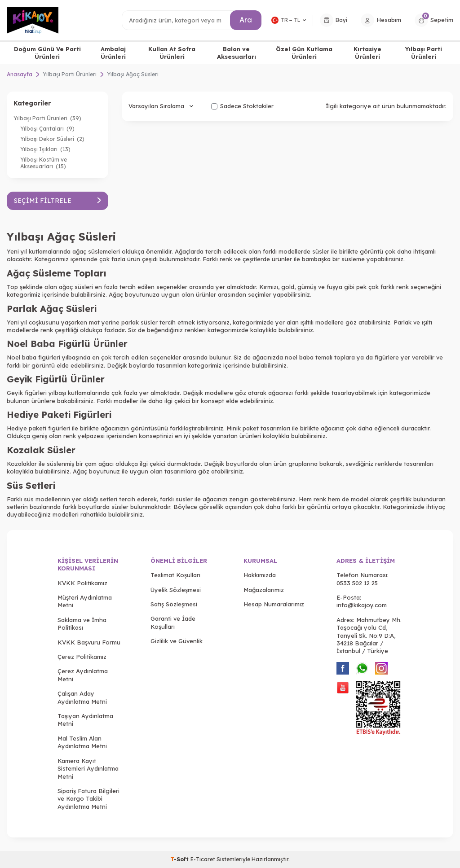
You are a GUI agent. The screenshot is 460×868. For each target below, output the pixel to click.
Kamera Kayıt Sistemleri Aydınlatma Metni (88, 769)
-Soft (180, 859)
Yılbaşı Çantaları (47, 129)
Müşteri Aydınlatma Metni (85, 601)
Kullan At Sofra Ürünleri (172, 53)
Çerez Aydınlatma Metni (83, 675)
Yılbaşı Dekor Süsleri (52, 139)
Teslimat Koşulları (175, 575)
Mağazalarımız (264, 590)
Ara (246, 20)
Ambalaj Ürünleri (113, 53)
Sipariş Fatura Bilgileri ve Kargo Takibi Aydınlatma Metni (88, 799)
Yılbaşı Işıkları (45, 149)
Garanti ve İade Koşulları (173, 622)
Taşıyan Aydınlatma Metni (85, 720)
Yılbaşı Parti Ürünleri (424, 53)
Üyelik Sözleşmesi (176, 590)
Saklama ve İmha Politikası (82, 624)
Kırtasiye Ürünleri (367, 53)
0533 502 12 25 (357, 583)
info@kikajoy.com (362, 605)
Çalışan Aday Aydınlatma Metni (82, 697)
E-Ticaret (203, 859)
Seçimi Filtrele (57, 201)
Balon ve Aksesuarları (237, 53)
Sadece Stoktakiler (242, 106)
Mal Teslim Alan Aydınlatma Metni (82, 742)
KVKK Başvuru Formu (89, 642)
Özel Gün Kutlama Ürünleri (304, 53)
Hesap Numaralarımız (274, 604)
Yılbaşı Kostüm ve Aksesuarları (44, 163)
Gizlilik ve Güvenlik (177, 641)
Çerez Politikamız (82, 657)
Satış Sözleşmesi (174, 604)
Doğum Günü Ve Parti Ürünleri (47, 53)
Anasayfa (20, 74)
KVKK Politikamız (82, 583)
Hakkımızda (260, 575)
